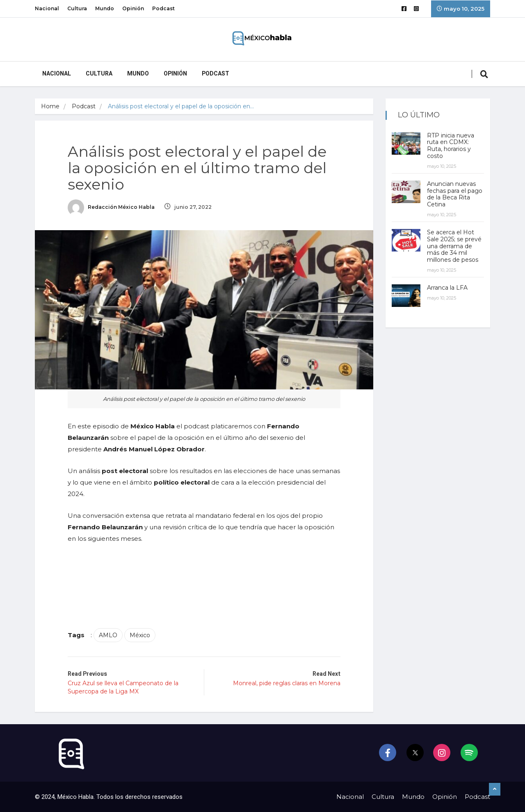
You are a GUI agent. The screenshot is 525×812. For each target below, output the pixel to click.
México (140, 635)
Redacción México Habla (111, 207)
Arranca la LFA (447, 288)
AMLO (108, 635)
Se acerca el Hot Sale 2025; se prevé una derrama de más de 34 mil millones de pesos (454, 246)
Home (50, 106)
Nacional (47, 8)
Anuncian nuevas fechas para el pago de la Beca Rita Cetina (455, 194)
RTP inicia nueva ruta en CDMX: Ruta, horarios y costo (451, 146)
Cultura (77, 8)
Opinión (133, 8)
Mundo (105, 8)
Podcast (163, 8)
